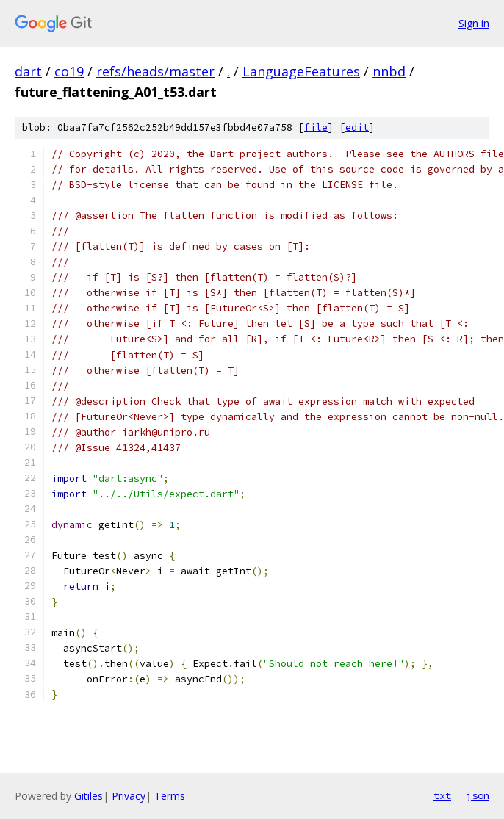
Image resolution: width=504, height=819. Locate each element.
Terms (170, 796)
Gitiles (89, 796)
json (478, 795)
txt (442, 795)
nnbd (389, 71)
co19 (69, 71)
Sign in (474, 23)
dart (28, 71)
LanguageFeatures (301, 71)
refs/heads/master (155, 71)
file (316, 127)
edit (357, 127)
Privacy (129, 796)
